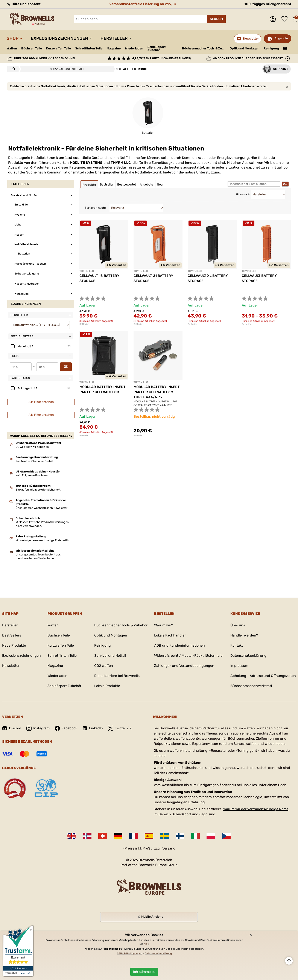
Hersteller (114, 38)
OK (66, 367)
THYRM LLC (121, 163)
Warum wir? (164, 625)
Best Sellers (12, 635)
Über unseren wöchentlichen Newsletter (42, 508)
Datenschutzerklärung (248, 656)
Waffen (12, 48)
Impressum (239, 666)
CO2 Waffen (104, 666)
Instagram (38, 728)
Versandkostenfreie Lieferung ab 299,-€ (143, 4)
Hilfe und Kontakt (24, 4)
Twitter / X (120, 728)
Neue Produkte (14, 645)
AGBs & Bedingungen (129, 954)
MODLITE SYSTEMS (86, 163)
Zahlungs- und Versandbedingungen (184, 666)
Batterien (84, 324)
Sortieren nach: (95, 208)
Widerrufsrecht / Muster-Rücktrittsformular (189, 656)
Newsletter (11, 666)
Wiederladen (134, 48)
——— (285, 48)
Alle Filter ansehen (41, 402)
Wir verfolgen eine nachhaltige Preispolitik (42, 540)
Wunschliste (286, 19)
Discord (12, 728)
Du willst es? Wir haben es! (33, 447)
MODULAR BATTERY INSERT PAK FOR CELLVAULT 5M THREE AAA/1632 (157, 392)
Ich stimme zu (144, 972)
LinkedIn (93, 728)
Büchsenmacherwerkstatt (251, 686)
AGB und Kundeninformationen (179, 645)
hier (146, 944)
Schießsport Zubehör (157, 49)
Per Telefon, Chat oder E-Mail (34, 461)
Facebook (66, 728)
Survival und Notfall (110, 656)
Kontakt (237, 645)
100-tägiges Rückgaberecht (268, 4)
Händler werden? (244, 635)
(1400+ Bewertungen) (161, 58)
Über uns (238, 625)
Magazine (114, 48)
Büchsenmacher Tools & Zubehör (204, 48)
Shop (13, 38)
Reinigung (271, 48)
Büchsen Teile (32, 48)
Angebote (281, 38)
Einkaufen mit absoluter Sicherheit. (38, 490)
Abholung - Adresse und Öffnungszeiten (263, 676)
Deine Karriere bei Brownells (117, 676)
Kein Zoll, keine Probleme (32, 475)
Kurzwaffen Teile (59, 48)
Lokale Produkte (107, 686)
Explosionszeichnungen (59, 38)
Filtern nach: (243, 194)
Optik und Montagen (245, 48)
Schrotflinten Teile (89, 48)
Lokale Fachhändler (170, 635)
